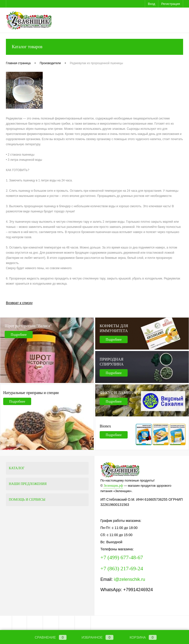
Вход (152, 4)
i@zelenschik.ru (129, 579)
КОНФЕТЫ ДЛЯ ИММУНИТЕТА (114, 328)
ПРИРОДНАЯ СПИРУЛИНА (112, 362)
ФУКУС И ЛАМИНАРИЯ (121, 393)
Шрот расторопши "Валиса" (28, 326)
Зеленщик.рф (113, 486)
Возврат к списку (19, 303)
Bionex (105, 426)
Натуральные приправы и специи (31, 393)
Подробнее (19, 335)
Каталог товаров (94, 47)
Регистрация (171, 4)
